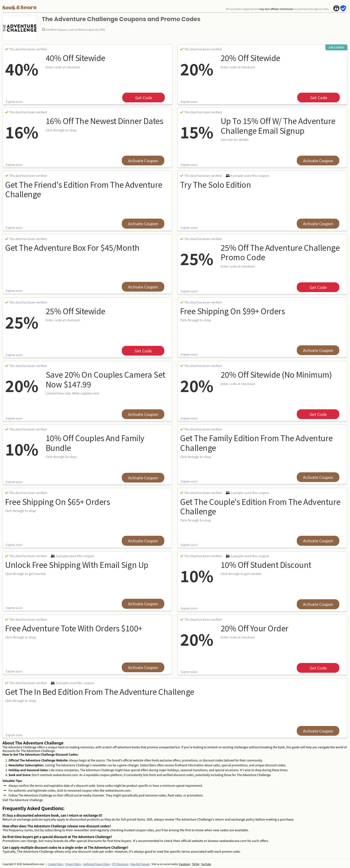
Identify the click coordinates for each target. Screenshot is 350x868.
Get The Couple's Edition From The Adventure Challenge (260, 506)
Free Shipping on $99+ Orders (232, 311)
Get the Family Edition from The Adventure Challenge (256, 443)
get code (144, 98)
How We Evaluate (140, 864)
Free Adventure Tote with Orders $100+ (74, 628)
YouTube (206, 864)
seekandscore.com (65, 775)
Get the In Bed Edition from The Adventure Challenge (100, 691)
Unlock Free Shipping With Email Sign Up (77, 564)
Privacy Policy (73, 864)
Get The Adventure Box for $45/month (72, 247)
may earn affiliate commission (276, 9)
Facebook (184, 864)
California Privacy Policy (96, 864)
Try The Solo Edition (215, 184)
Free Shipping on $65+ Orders (57, 501)
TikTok (196, 864)
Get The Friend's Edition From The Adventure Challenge (84, 189)
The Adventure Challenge (26, 800)
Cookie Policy (56, 864)
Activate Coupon (143, 161)
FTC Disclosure (120, 864)
